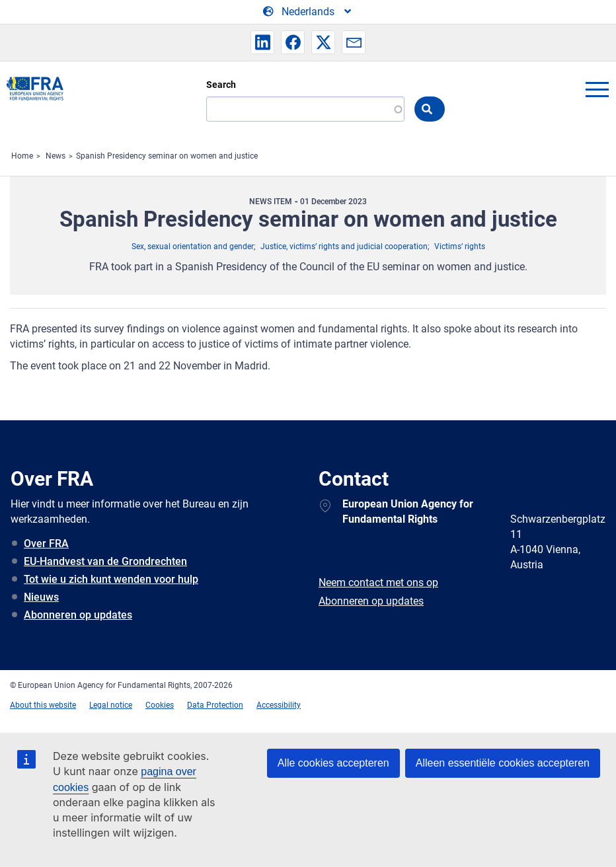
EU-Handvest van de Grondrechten (105, 561)
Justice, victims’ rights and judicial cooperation (344, 246)
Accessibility (279, 705)
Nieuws (41, 597)
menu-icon (597, 89)
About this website (43, 705)
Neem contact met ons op (378, 583)
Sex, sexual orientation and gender (193, 246)
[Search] (305, 109)
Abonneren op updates (78, 615)
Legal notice (111, 705)
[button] (262, 42)
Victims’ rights (460, 246)
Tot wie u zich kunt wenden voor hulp (111, 579)
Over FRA (46, 544)
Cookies (160, 705)
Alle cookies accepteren (333, 763)
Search (221, 85)
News (56, 156)
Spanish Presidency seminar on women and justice (167, 156)
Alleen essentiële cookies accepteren (503, 763)
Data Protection (215, 705)
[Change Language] (308, 12)
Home (22, 156)
